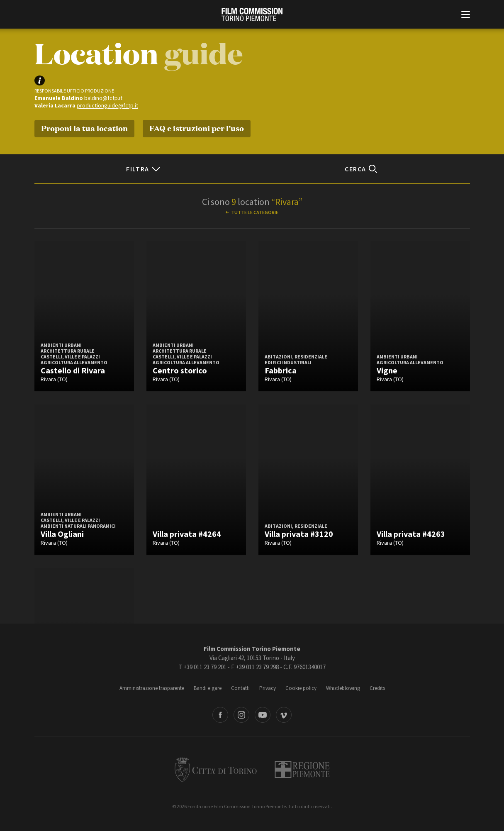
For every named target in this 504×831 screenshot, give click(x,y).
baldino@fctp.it (103, 98)
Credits (377, 688)
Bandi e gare (208, 688)
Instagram (241, 715)
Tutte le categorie (255, 212)
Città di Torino (216, 770)
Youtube (263, 715)
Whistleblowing (343, 688)
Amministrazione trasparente (152, 688)
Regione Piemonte (302, 770)
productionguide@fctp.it (107, 105)
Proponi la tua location (84, 128)
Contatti (240, 688)
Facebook (220, 715)
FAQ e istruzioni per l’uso (197, 128)
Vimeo (284, 715)
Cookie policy (301, 688)
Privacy (268, 688)
